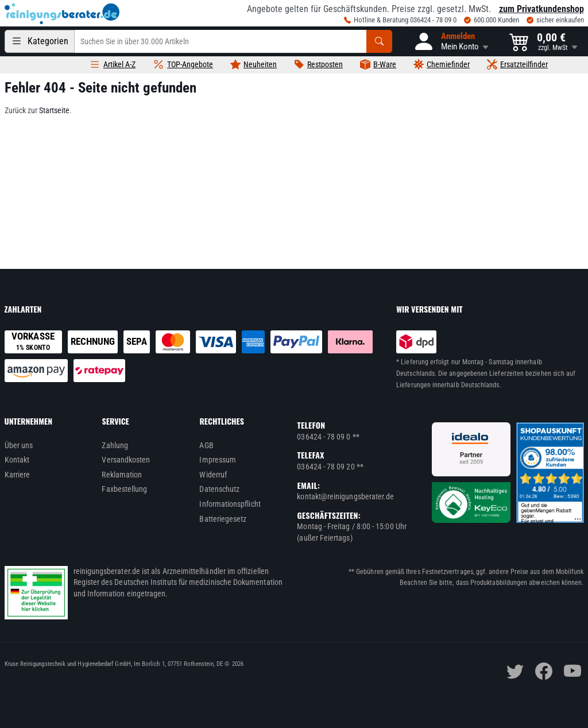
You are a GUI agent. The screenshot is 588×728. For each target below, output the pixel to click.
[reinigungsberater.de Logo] (62, 14)
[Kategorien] (40, 41)
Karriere (18, 475)
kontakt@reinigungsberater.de (345, 496)
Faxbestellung (124, 489)
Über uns (19, 445)
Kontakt (17, 460)
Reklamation (122, 475)
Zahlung (115, 445)
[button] (451, 41)
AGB (206, 445)
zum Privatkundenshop (541, 9)
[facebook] (544, 671)
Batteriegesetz (223, 519)
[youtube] (572, 671)
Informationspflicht (230, 504)
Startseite (54, 110)
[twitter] (515, 671)
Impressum (218, 460)
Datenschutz (219, 489)
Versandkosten (126, 460)
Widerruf (213, 475)
